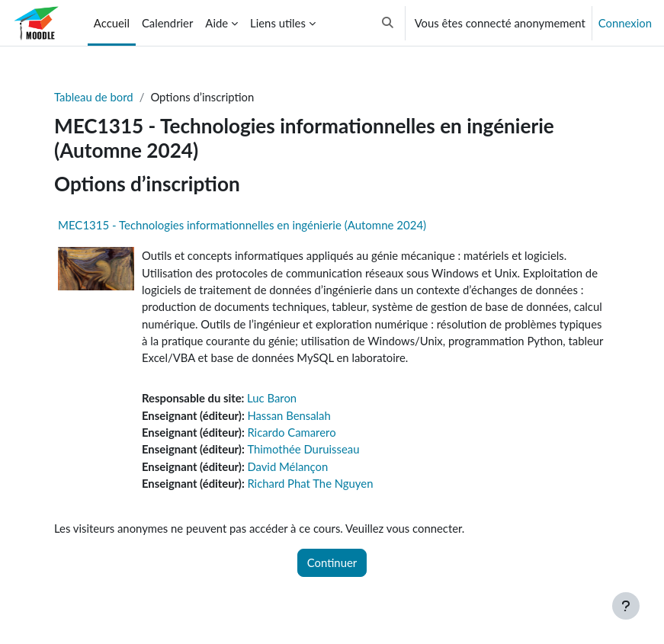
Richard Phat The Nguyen (310, 483)
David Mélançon (287, 466)
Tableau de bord (94, 97)
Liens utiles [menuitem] (278, 23)
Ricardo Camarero (291, 432)
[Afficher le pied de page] (626, 606)
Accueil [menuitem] (112, 23)
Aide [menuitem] (217, 23)
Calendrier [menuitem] (167, 23)
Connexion (625, 23)
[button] (388, 23)
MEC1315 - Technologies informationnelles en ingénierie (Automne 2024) (242, 225)
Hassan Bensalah (289, 415)
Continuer (332, 562)
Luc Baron (272, 398)
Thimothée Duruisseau (303, 449)
